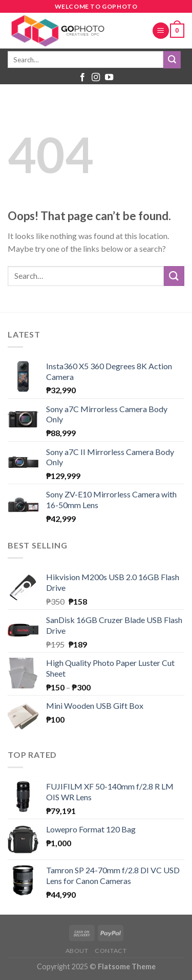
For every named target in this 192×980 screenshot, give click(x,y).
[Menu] (161, 31)
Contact (111, 951)
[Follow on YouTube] (109, 78)
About (77, 951)
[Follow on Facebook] (82, 78)
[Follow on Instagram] (96, 78)
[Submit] (172, 60)
